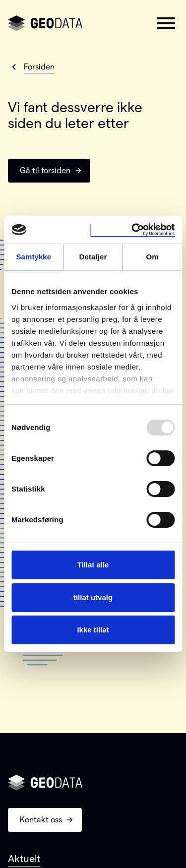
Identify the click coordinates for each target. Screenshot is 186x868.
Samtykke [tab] (33, 257)
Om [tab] (153, 257)
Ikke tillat (93, 630)
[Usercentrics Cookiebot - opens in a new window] (132, 230)
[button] (166, 23)
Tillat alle (93, 565)
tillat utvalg (93, 597)
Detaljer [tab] (93, 257)
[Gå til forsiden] (45, 23)
